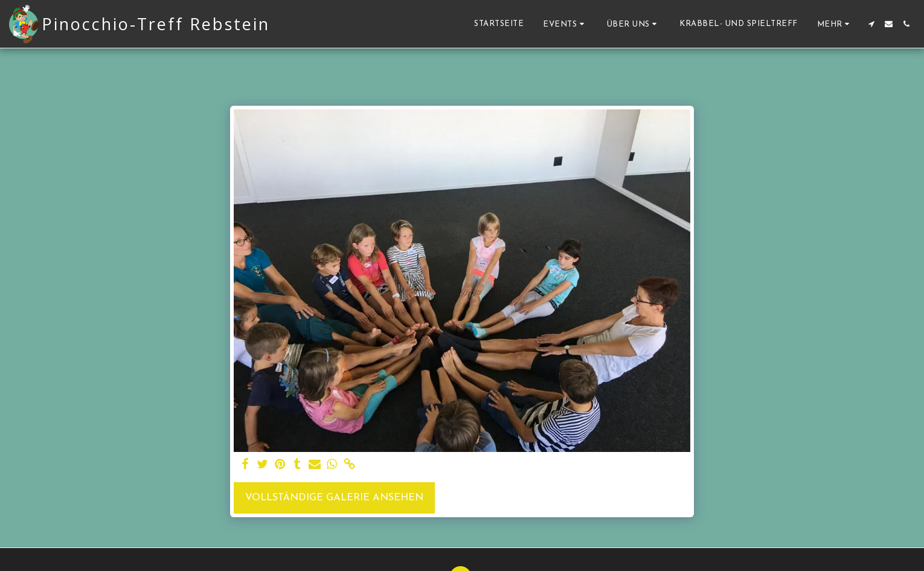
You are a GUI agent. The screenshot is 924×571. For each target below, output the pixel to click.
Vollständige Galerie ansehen (334, 498)
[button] (565, 24)
